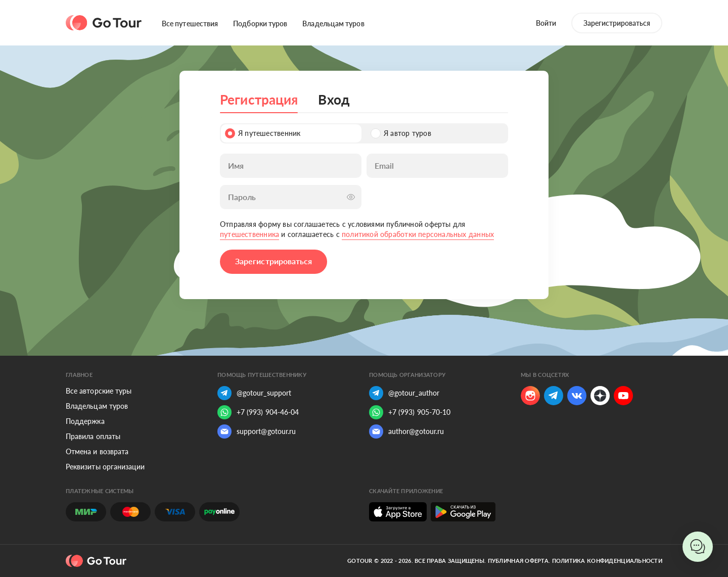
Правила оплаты (93, 436)
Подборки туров (260, 23)
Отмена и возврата (97, 451)
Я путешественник (263, 133)
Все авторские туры (99, 391)
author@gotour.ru (406, 431)
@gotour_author (404, 393)
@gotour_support (254, 393)
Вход (334, 100)
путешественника (249, 234)
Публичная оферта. (519, 561)
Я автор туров (401, 133)
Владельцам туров (333, 23)
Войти (546, 23)
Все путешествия (190, 23)
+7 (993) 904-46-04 (258, 412)
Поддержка (85, 421)
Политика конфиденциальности (607, 561)
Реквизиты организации (105, 467)
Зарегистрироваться (617, 23)
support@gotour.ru (257, 431)
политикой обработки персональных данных (418, 234)
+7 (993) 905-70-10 (410, 412)
